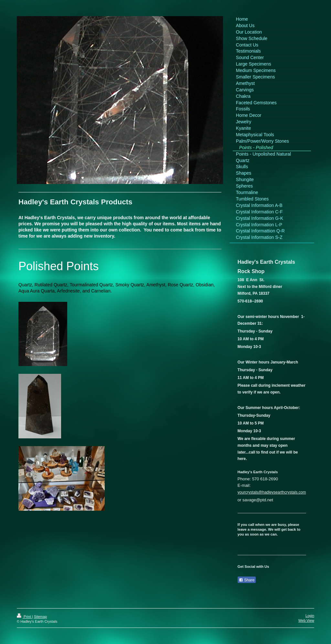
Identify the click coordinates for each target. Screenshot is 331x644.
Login (310, 616)
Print (24, 617)
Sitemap (40, 617)
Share (247, 580)
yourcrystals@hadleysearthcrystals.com (272, 492)
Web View (306, 620)
